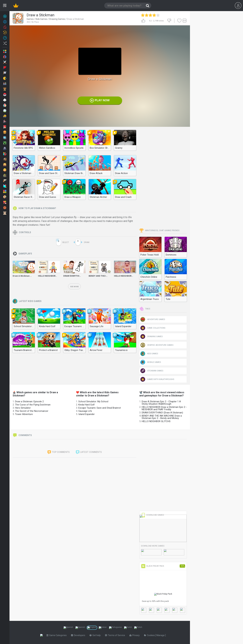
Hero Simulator (23, 408)
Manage (161, 635)
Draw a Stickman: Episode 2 (29, 401)
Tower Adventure (24, 414)
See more (74, 287)
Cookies (150, 635)
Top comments (58, 452)
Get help (96, 635)
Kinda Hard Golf (87, 405)
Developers (79, 635)
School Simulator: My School (93, 401)
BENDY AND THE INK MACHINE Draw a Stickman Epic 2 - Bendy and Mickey (162, 417)
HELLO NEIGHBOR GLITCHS (156, 421)
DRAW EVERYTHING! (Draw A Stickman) (162, 413)
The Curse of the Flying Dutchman (33, 405)
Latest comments (89, 452)
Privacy (135, 635)
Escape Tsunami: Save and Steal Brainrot (100, 408)
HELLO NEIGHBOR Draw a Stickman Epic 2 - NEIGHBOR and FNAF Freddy (164, 408)
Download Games (152, 515)
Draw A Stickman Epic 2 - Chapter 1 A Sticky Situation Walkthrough (161, 403)
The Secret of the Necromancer (32, 411)
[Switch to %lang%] (68, 628)
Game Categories (57, 635)
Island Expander (87, 414)
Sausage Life (85, 411)
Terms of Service (116, 635)
